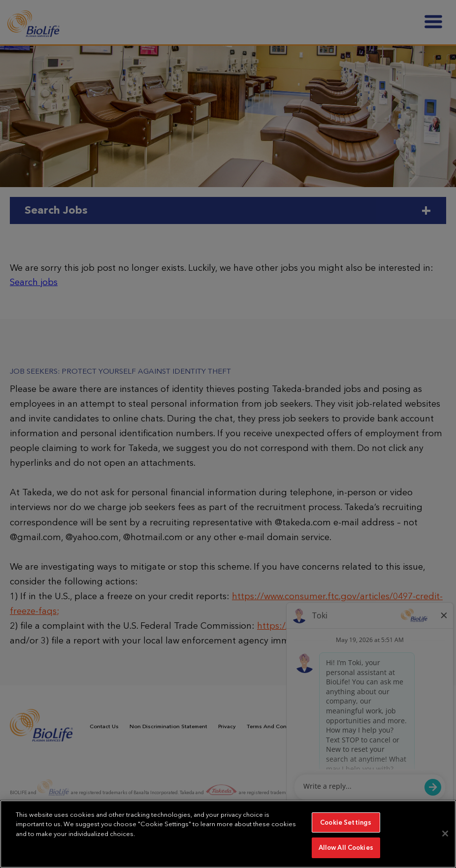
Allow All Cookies (346, 848)
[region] (228, 834)
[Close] (445, 834)
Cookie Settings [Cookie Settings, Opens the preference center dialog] (346, 822)
